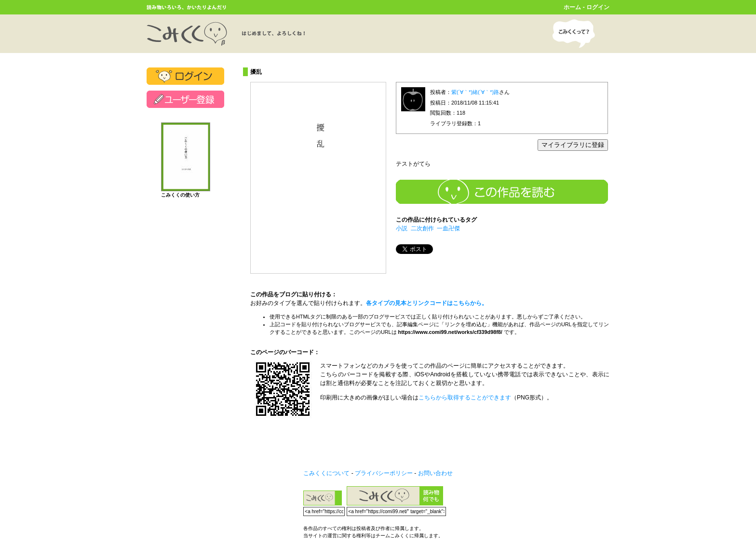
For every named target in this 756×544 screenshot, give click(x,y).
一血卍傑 (448, 228)
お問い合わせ (435, 473)
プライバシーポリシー (384, 473)
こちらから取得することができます (465, 398)
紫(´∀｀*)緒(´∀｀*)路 (475, 92)
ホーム (572, 7)
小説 (402, 228)
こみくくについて (326, 473)
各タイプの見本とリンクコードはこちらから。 (427, 303)
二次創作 (422, 228)
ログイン (598, 7)
